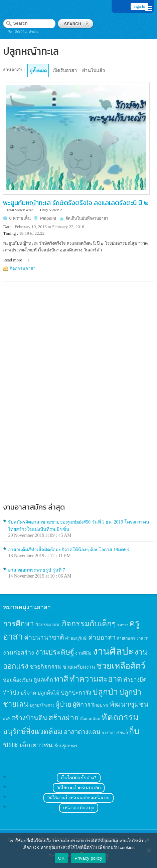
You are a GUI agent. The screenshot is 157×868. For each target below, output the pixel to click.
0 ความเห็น (20, 218)
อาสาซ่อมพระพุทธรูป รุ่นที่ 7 (36, 570)
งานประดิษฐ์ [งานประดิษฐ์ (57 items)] (55, 652)
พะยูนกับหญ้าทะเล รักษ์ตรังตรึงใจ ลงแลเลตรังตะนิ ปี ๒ (76, 203)
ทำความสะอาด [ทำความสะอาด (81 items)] (96, 679)
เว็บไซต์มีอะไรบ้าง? (79, 778)
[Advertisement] (78, 410)
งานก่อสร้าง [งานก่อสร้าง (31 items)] (19, 653)
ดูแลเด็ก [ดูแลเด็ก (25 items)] (43, 680)
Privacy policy (88, 858)
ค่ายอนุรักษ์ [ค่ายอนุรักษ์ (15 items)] (76, 638)
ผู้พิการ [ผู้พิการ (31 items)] (82, 705)
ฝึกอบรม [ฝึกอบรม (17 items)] (100, 705)
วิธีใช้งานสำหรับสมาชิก (79, 788)
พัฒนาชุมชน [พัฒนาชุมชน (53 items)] (129, 704)
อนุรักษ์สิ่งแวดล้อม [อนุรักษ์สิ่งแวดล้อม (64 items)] (33, 731)
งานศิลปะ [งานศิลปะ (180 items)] (113, 651)
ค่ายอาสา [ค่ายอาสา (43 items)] (102, 637)
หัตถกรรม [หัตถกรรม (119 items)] (120, 717)
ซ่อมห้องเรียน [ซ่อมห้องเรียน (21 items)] (18, 680)
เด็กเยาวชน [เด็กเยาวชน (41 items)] (36, 745)
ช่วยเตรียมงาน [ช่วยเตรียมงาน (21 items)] (79, 667)
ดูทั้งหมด (38, 71)
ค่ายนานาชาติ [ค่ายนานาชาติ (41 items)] (44, 637)
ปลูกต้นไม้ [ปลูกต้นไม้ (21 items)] (48, 693)
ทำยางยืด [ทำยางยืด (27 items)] (135, 680)
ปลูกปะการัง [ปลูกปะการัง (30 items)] (76, 693)
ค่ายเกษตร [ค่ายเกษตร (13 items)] (126, 638)
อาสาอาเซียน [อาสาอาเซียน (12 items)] (113, 733)
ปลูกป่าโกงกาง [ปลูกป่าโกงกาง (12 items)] (42, 705)
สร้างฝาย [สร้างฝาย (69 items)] (64, 718)
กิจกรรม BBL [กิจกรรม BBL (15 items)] (48, 625)
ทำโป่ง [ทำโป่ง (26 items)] (11, 693)
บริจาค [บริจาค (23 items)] (28, 693)
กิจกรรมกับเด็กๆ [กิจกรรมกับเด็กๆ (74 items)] (89, 624)
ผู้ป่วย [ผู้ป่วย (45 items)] (63, 704)
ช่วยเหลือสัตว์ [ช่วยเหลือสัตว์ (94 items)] (121, 666)
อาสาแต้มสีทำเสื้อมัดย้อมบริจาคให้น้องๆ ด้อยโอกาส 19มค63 (68, 550)
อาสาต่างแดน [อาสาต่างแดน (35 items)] (82, 732)
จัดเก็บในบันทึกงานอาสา (87, 218)
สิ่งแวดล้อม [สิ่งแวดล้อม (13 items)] (90, 719)
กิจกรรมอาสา (23, 269)
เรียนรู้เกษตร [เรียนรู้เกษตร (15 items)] (65, 746)
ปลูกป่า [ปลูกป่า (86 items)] (105, 692)
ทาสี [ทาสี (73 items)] (61, 679)
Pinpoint (48, 218)
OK (61, 858)
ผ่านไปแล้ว (94, 70)
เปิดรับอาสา (65, 70)
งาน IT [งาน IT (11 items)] (142, 638)
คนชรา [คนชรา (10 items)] (123, 625)
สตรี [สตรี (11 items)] (6, 719)
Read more (13, 260)
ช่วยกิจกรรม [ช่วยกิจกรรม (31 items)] (46, 667)
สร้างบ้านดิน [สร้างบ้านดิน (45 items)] (29, 718)
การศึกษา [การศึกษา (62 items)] (19, 624)
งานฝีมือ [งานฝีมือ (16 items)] (83, 653)
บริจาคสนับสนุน (79, 808)
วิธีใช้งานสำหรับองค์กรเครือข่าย (78, 798)
